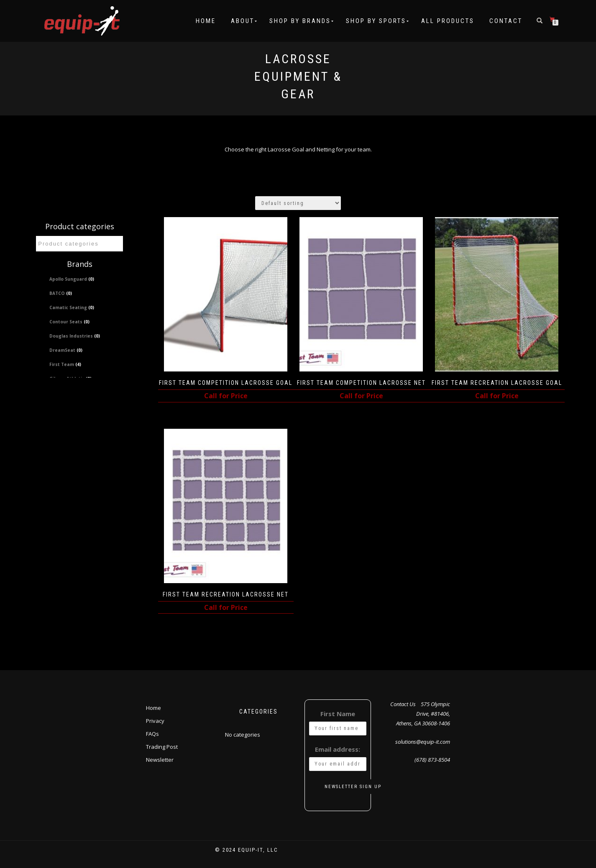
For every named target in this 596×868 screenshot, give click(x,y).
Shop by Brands (300, 21)
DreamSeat (66, 350)
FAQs (152, 733)
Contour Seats (69, 322)
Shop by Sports (376, 21)
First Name (338, 713)
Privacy (155, 720)
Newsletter (160, 759)
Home (206, 21)
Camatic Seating (72, 307)
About (243, 21)
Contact (506, 21)
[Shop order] (298, 203)
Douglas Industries (75, 336)
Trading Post (162, 746)
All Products (448, 21)
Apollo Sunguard (72, 279)
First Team (65, 364)
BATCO (61, 293)
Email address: (338, 748)
